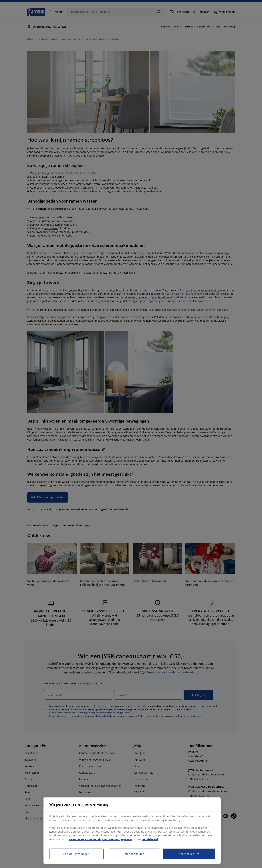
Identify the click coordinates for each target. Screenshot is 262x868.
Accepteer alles (189, 854)
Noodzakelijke (134, 854)
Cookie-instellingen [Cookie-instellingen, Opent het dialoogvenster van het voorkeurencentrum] (77, 854)
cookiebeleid (150, 839)
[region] (132, 831)
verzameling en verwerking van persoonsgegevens (101, 839)
